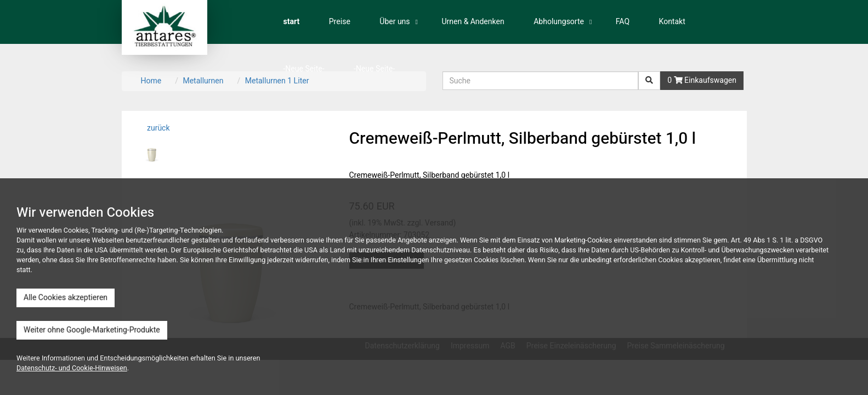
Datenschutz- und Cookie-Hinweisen (72, 368)
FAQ (623, 22)
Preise (340, 22)
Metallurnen (203, 81)
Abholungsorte (559, 22)
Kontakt (672, 22)
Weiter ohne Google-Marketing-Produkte (92, 330)
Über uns (395, 22)
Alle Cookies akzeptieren (66, 298)
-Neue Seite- (304, 69)
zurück (158, 128)
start (292, 22)
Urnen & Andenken (473, 22)
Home (151, 81)
